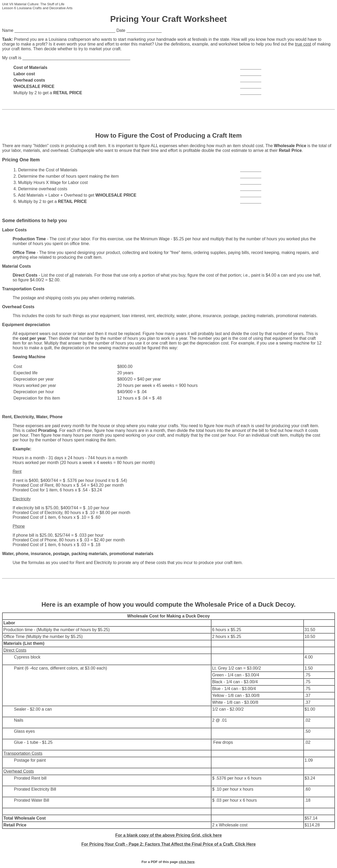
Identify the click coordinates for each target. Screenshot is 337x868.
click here (187, 862)
